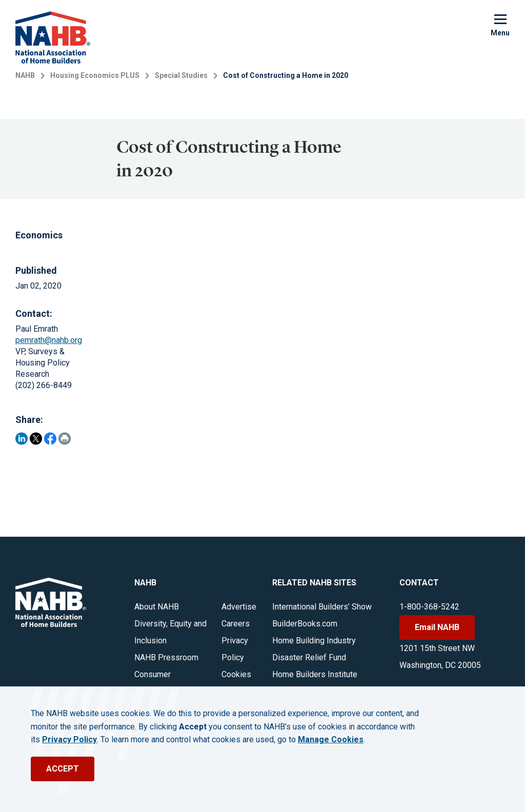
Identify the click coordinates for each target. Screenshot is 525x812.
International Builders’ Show (322, 607)
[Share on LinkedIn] (22, 439)
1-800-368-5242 (429, 607)
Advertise (239, 607)
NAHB (25, 75)
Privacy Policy (69, 740)
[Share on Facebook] (50, 439)
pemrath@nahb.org (49, 340)
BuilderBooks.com (305, 624)
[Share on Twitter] (36, 439)
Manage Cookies (331, 740)
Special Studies (181, 75)
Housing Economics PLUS (95, 75)
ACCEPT (63, 769)
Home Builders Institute (315, 674)
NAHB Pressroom (166, 657)
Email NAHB (437, 627)
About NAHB (157, 607)
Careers (236, 624)
